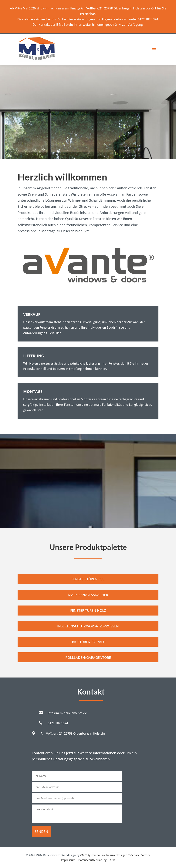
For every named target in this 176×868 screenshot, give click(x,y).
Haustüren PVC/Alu (88, 642)
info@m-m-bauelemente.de (67, 713)
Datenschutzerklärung (93, 860)
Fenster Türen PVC (88, 579)
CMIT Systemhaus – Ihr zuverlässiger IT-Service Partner (115, 855)
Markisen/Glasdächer (88, 595)
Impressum (68, 860)
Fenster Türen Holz (88, 610)
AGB (112, 860)
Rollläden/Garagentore (88, 657)
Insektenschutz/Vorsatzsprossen (88, 626)
